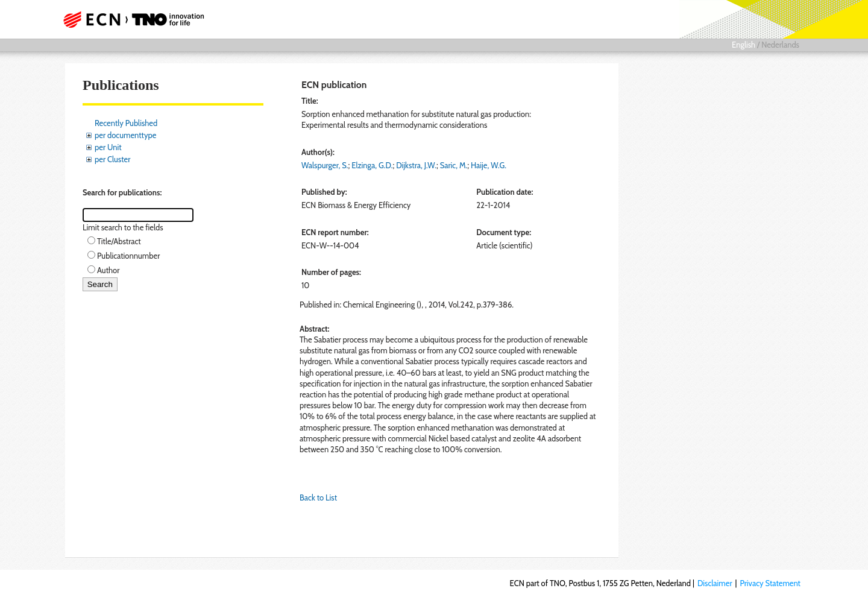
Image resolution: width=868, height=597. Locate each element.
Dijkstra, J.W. (416, 165)
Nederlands (780, 45)
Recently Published (126, 123)
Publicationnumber (128, 256)
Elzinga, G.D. (372, 165)
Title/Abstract (119, 241)
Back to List (318, 497)
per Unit (108, 147)
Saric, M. (454, 165)
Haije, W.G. (489, 165)
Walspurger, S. (325, 165)
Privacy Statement (770, 583)
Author (108, 270)
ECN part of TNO (130, 19)
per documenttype (125, 135)
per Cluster (112, 159)
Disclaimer (715, 583)
